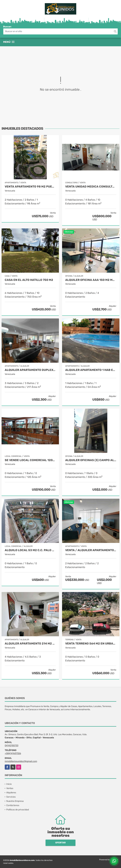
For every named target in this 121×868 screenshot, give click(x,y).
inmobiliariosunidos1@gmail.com (21, 761)
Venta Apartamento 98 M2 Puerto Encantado (30, 187)
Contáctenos (13, 805)
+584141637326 (13, 753)
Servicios (11, 797)
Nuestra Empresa (15, 801)
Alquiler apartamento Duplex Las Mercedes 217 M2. (30, 370)
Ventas (10, 788)
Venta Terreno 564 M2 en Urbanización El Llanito (91, 644)
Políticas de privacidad (18, 810)
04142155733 (12, 746)
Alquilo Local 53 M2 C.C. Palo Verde (30, 550)
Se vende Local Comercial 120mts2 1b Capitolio (30, 460)
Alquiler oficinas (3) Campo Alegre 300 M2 (91, 460)
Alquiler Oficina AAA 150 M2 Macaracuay (91, 280)
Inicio (9, 784)
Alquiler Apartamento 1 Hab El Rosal (91, 370)
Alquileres (11, 793)
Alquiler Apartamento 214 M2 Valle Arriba (30, 644)
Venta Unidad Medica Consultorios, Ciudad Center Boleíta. (91, 187)
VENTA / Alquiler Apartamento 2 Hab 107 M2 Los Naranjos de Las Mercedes (91, 550)
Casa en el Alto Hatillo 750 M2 (29, 280)
